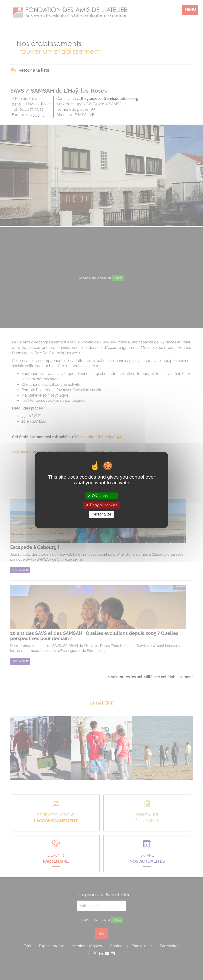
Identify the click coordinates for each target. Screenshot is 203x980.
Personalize (101, 514)
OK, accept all (101, 496)
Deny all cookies (101, 505)
